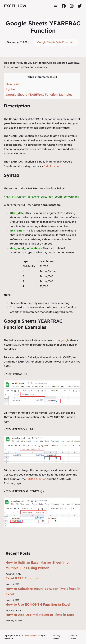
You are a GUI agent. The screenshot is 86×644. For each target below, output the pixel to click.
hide (54, 77)
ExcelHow (15, 6)
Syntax (11, 89)
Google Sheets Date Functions (56, 42)
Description (14, 84)
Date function (52, 166)
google (65, 340)
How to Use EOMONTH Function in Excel (38, 604)
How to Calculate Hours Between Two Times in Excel (43, 591)
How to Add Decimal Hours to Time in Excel (41, 615)
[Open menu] (55, 6)
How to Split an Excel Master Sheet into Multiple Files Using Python (37, 565)
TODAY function (36, 479)
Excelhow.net (31, 636)
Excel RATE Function (22, 578)
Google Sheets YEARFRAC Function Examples (39, 95)
